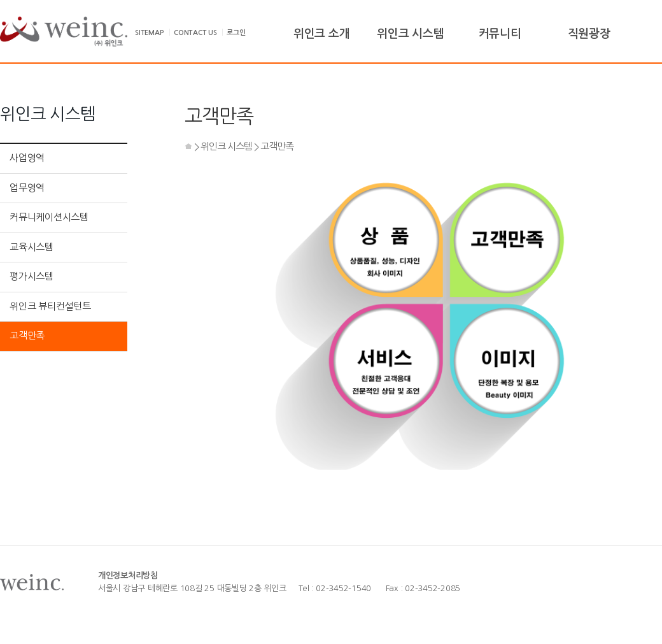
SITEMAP (149, 33)
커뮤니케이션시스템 (49, 217)
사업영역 (27, 158)
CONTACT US (195, 33)
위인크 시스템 (226, 146)
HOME (188, 146)
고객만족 (27, 335)
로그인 (236, 33)
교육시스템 (32, 247)
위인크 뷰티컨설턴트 (50, 306)
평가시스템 (32, 276)
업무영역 (27, 188)
